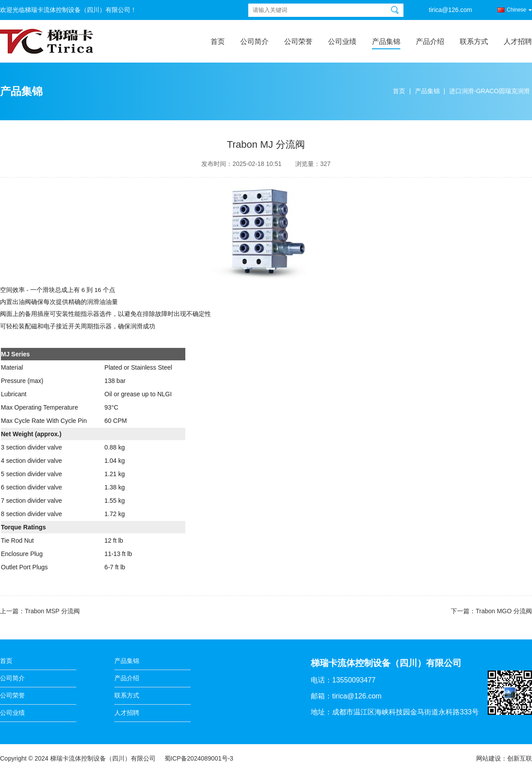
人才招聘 (518, 41)
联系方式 (474, 41)
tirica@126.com (450, 10)
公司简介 (254, 41)
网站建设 (489, 758)
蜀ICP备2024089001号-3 (199, 758)
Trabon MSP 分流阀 (52, 611)
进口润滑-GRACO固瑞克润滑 (489, 91)
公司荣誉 (298, 41)
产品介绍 (430, 41)
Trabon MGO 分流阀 (504, 611)
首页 (218, 41)
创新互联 (520, 758)
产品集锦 (386, 41)
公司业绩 (342, 41)
